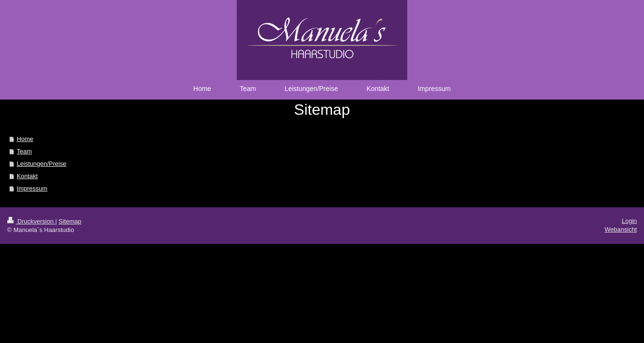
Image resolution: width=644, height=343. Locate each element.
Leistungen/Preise (41, 164)
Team (24, 151)
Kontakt (27, 176)
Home (25, 139)
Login (629, 221)
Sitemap (70, 221)
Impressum (32, 188)
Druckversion (31, 221)
